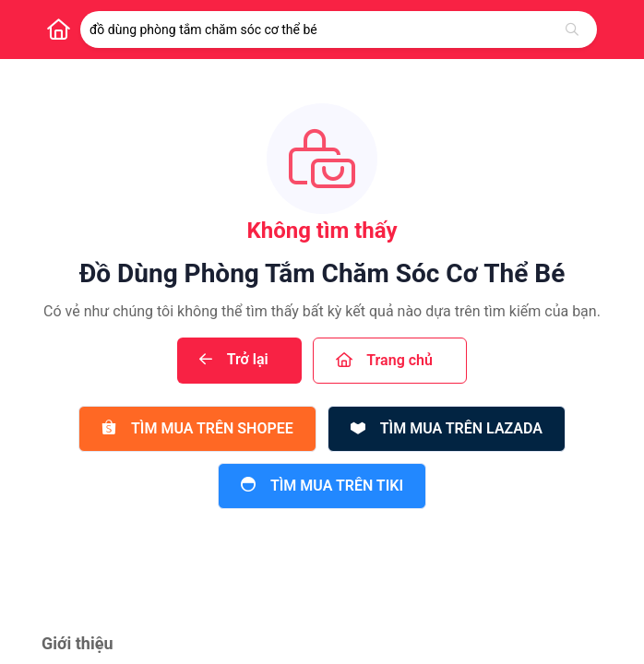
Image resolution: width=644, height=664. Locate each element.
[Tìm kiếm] (572, 30)
